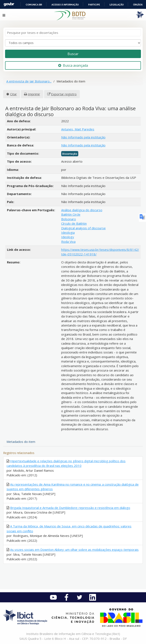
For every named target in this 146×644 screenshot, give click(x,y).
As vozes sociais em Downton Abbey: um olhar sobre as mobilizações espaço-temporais (74, 550)
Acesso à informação (65, 5)
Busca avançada (73, 65)
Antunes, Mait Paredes (78, 129)
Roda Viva (68, 242)
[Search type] (73, 43)
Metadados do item (21, 442)
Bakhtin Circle (71, 214)
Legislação (117, 5)
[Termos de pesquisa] (73, 33)
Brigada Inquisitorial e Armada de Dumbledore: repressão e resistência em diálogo (70, 508)
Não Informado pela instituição (83, 137)
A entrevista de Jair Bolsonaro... (29, 81)
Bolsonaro (69, 219)
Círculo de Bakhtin (74, 223)
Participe (94, 5)
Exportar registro (64, 94)
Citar (14, 94)
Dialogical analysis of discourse (83, 228)
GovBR (9, 4)
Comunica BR (34, 5)
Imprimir (34, 94)
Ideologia (68, 232)
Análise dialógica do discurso (82, 210)
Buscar (73, 54)
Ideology (68, 237)
